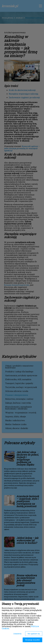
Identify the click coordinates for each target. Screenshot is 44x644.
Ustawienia (17, 634)
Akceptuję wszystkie (32, 640)
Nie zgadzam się (34, 634)
